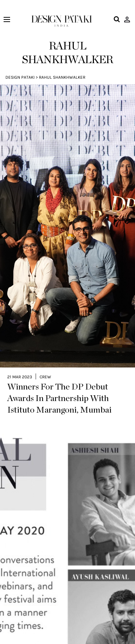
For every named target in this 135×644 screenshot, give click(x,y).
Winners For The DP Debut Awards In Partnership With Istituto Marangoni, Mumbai (59, 379)
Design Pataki (20, 77)
